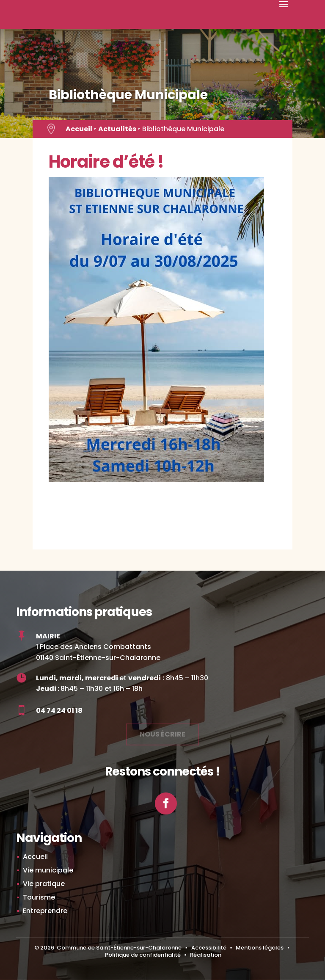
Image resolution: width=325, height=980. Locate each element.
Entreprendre (45, 911)
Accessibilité (209, 948)
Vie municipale (48, 870)
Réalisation (206, 955)
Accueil (79, 129)
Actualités (117, 129)
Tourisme (39, 897)
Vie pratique (44, 884)
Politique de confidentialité (143, 955)
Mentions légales (260, 948)
